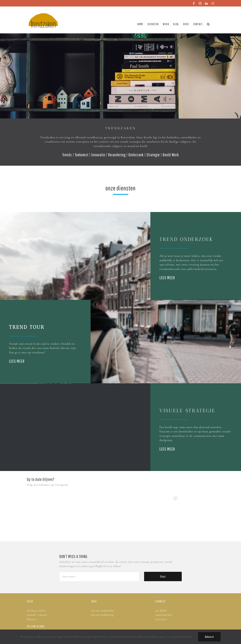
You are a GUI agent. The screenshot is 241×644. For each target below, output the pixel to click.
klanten (32, 619)
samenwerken (164, 615)
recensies (161, 619)
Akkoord (209, 637)
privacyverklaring (102, 615)
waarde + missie (37, 615)
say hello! (161, 611)
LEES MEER (167, 278)
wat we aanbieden (102, 611)
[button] (208, 24)
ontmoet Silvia (36, 611)
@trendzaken (42, 485)
